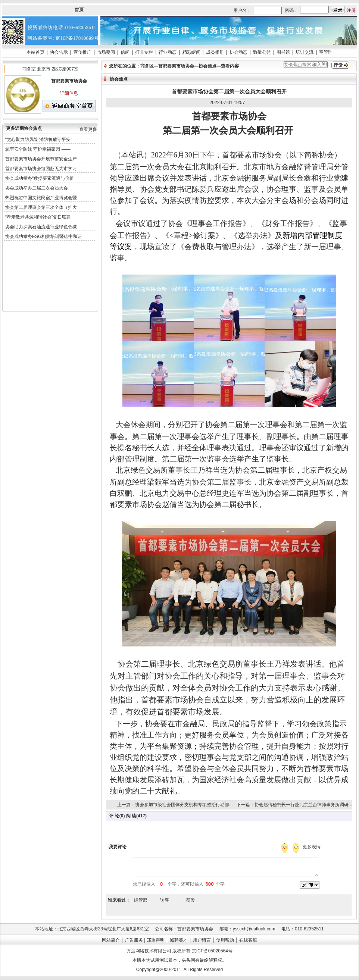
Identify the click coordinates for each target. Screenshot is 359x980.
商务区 (147, 66)
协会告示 (59, 52)
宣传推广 (82, 52)
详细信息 (69, 93)
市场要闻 (106, 52)
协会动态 (238, 52)
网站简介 (111, 940)
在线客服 (248, 940)
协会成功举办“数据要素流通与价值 (40, 178)
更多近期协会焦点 (24, 128)
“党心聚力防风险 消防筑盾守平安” (39, 140)
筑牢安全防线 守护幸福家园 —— (38, 149)
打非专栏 (144, 52)
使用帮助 (225, 940)
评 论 (114, 816)
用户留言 (202, 940)
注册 (351, 10)
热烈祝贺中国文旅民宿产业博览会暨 (41, 198)
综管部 (141, 900)
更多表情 (312, 847)
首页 (79, 10)
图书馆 (283, 52)
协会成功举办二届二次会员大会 (37, 188)
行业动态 (168, 52)
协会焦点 (207, 66)
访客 (165, 900)
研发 (191, 900)
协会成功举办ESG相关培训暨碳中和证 (43, 237)
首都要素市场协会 (176, 66)
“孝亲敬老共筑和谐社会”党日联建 (38, 217)
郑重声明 (156, 940)
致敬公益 (262, 52)
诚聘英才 (179, 940)
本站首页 (35, 52)
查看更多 (88, 129)
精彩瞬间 (191, 52)
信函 (125, 52)
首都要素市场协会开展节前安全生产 (41, 159)
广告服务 (134, 940)
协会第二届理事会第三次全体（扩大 (41, 207)
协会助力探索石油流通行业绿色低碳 (41, 227)
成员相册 (215, 52)
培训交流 (305, 52)
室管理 (326, 52)
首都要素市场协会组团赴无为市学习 (41, 169)
